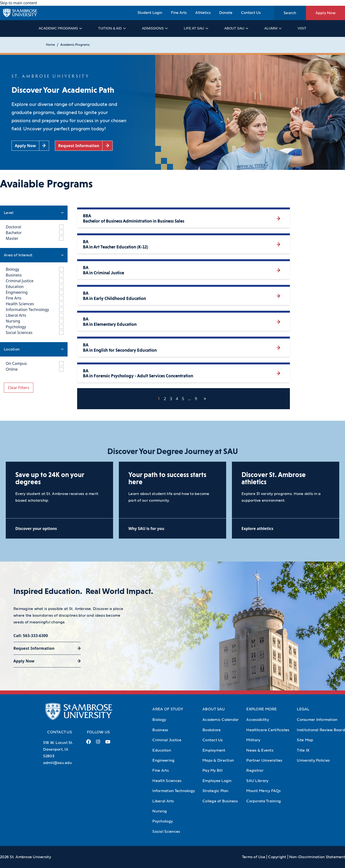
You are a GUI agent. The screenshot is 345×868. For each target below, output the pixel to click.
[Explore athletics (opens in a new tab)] (286, 528)
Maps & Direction (218, 760)
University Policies (313, 760)
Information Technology (174, 791)
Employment (214, 750)
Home (50, 45)
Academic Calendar (221, 720)
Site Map (305, 740)
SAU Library (257, 781)
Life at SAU (196, 28)
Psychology (163, 821)
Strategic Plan (216, 791)
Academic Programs (60, 28)
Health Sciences (167, 781)
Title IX (303, 750)
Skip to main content (19, 3)
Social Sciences (166, 832)
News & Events (260, 750)
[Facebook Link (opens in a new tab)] (89, 744)
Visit (302, 28)
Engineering (163, 760)
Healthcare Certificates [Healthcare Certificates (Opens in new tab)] (268, 730)
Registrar (255, 770)
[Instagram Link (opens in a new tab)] (98, 744)
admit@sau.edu (57, 763)
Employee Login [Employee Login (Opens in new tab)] (217, 781)
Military (253, 740)
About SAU (236, 28)
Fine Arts (179, 13)
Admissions (155, 28)
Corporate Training (264, 801)
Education (162, 750)
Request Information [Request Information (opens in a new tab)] (34, 648)
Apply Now (325, 13)
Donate (226, 13)
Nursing (160, 811)
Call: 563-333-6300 (31, 636)
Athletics (203, 13)
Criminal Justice (167, 740)
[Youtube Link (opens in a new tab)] (108, 744)
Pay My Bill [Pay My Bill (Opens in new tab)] (213, 770)
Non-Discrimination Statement (317, 857)
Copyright (277, 857)
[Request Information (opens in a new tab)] (84, 146)
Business (160, 730)
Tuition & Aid (112, 28)
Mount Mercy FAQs (263, 791)
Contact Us (251, 13)
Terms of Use (254, 857)
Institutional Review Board (321, 730)
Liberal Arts (163, 801)
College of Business (220, 801)
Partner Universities (264, 760)
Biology (159, 720)
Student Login (150, 13)
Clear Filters (19, 388)
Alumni (273, 28)
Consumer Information (317, 720)
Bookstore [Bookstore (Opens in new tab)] (212, 730)
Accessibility (257, 720)
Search (290, 13)
